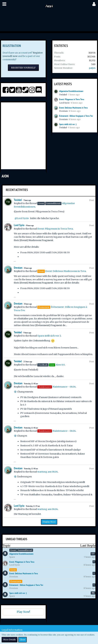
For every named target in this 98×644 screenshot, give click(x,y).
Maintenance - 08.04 (64, 387)
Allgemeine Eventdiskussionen (71, 91)
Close (22, 640)
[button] (4, 4)
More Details (10, 640)
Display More (49, 522)
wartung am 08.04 (48, 472)
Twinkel (63, 95)
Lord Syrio (64, 103)
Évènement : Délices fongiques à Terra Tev (76, 116)
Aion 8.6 (60, 365)
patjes (92, 68)
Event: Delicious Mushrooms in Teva (73, 108)
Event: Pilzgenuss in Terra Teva (72, 99)
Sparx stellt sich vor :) (68, 124)
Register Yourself (23, 68)
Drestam (63, 111)
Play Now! (23, 612)
